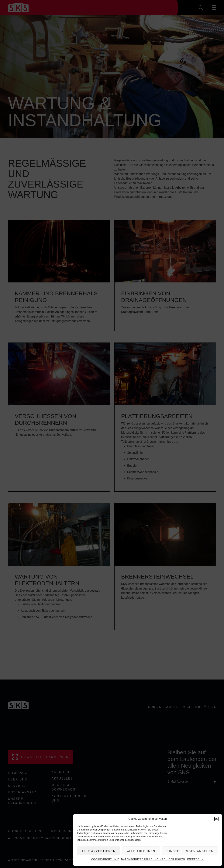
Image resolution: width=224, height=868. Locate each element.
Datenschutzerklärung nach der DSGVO (153, 859)
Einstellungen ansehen (190, 851)
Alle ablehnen (141, 851)
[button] (216, 819)
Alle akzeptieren (98, 851)
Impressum (196, 859)
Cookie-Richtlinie (105, 859)
